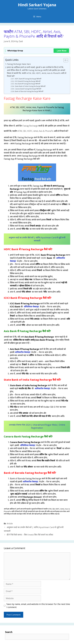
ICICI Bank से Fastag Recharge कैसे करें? (28, 81)
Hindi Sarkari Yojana (37, 5)
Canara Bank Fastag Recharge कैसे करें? (28, 89)
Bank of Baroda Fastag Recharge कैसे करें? (29, 91)
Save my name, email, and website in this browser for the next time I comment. (38, 606)
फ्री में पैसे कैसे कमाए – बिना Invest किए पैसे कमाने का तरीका (30, 535)
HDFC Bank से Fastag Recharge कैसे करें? (28, 79)
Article (10, 524)
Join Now (61, 51)
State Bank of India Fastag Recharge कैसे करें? (30, 86)
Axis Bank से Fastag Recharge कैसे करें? (28, 84)
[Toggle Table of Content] (65, 60)
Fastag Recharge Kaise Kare (19, 64)
